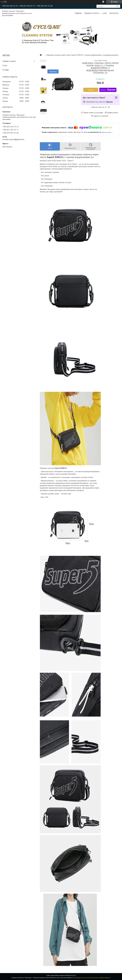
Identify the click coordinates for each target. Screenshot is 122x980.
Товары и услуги (91, 13)
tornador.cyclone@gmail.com (13, 139)
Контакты (114, 13)
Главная (78, 13)
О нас (105, 13)
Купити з (108, 90)
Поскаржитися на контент (82, 978)
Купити (91, 90)
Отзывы (6, 70)
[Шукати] (117, 6)
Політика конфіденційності (101, 978)
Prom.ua (73, 975)
